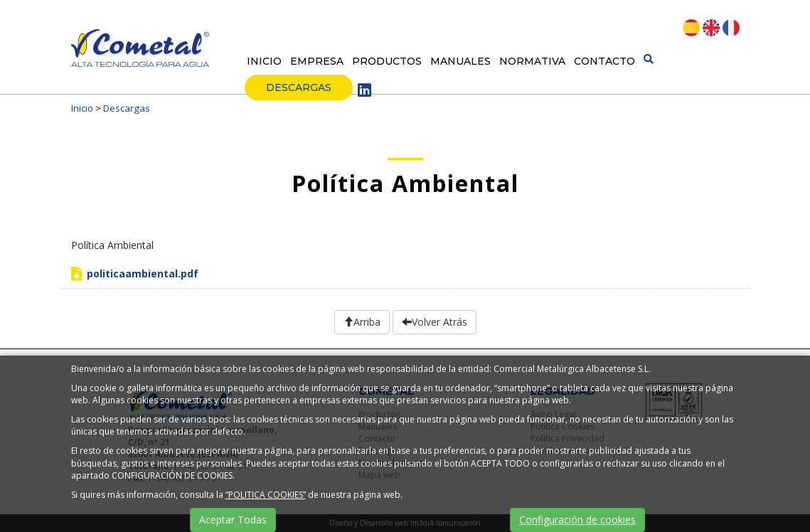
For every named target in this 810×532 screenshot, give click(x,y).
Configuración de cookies (577, 520)
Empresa (317, 61)
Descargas (299, 87)
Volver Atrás (435, 322)
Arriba (362, 322)
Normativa (532, 61)
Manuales (460, 61)
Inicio (264, 61)
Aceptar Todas (233, 520)
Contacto (604, 61)
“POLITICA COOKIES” (266, 495)
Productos (387, 61)
